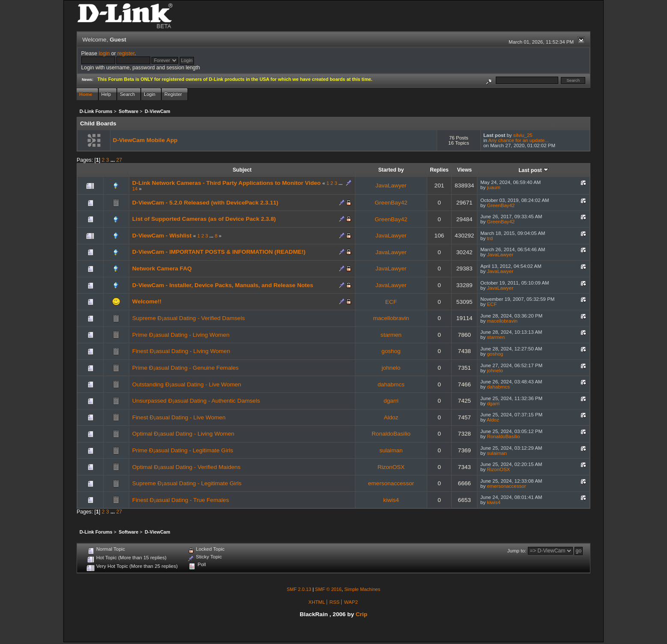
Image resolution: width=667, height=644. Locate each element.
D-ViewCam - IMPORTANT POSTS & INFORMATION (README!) (219, 252)
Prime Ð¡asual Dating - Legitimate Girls (183, 450)
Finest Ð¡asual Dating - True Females (181, 500)
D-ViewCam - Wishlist (162, 236)
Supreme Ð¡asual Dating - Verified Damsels (189, 318)
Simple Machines (362, 589)
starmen (391, 335)
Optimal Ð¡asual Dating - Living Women (183, 434)
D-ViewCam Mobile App (145, 140)
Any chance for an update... (518, 140)
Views (464, 170)
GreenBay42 (391, 203)
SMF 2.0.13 (299, 589)
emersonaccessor (391, 483)
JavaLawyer (391, 185)
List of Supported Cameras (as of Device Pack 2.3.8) (204, 219)
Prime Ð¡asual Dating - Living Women (181, 335)
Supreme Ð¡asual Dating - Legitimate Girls (187, 483)
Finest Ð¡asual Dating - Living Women (181, 351)
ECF (391, 302)
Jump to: (517, 551)
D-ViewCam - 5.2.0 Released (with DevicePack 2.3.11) (205, 203)
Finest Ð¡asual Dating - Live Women (179, 417)
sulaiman (391, 450)
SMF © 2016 (328, 589)
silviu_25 (523, 135)
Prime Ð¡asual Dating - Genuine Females (186, 368)
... (113, 160)
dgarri (391, 401)
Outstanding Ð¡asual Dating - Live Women (187, 384)
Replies (439, 170)
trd (490, 238)
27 (119, 160)
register (126, 53)
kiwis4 (391, 500)
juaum (493, 187)
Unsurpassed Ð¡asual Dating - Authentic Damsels (196, 401)
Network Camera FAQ (162, 269)
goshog (391, 351)
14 (135, 189)
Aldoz (391, 417)
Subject (242, 170)
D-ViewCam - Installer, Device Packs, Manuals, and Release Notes (223, 285)
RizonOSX (391, 467)
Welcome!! (147, 301)
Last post (533, 170)
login (104, 53)
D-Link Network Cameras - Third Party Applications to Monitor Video (227, 183)
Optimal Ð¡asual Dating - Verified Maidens (186, 467)
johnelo (391, 368)
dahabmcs (391, 384)
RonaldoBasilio (391, 434)
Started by (391, 170)
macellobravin (391, 318)
